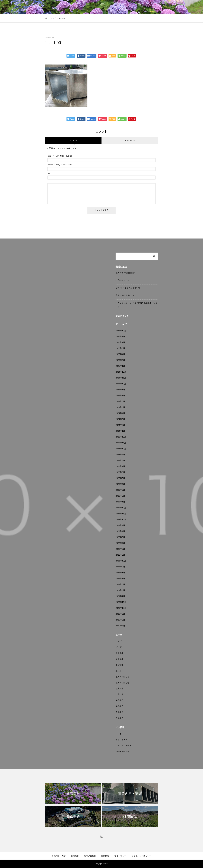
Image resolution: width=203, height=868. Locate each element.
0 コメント (73, 140)
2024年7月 (120, 395)
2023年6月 (120, 472)
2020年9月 (120, 614)
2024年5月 (120, 407)
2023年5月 (120, 478)
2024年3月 (120, 419)
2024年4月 (120, 413)
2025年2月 (120, 360)
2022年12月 (121, 508)
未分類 (119, 671)
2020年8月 (120, 620)
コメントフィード (123, 745)
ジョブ (119, 641)
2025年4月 (120, 354)
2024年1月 (120, 431)
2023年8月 (120, 460)
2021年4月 (120, 590)
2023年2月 (120, 496)
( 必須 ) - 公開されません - (61, 165)
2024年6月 (120, 401)
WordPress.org (122, 751)
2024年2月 (120, 425)
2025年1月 (120, 366)
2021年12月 (121, 561)
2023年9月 (120, 455)
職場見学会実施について (126, 295)
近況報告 (119, 712)
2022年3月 (120, 549)
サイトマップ (120, 856)
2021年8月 (120, 573)
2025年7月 (120, 342)
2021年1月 (120, 596)
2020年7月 (120, 626)
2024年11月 (121, 378)
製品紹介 (119, 700)
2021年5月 (120, 584)
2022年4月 (120, 543)
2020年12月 (121, 602)
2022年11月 (121, 514)
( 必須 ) (60, 156)
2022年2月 (120, 555)
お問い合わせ (90, 856)
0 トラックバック (130, 140)
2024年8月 (120, 390)
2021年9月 (120, 567)
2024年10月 (121, 384)
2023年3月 (120, 490)
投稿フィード (121, 740)
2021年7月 (120, 578)
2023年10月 (121, 449)
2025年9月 (120, 336)
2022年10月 (121, 519)
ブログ (119, 647)
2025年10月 (121, 331)
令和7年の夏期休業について (128, 288)
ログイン (119, 734)
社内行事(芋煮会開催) (125, 273)
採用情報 (119, 653)
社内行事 (119, 689)
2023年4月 (120, 484)
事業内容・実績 (59, 856)
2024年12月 (121, 372)
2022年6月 (120, 537)
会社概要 (75, 856)
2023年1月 (120, 502)
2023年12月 (121, 437)
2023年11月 (121, 443)
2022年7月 (120, 531)
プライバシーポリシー (141, 856)
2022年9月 (120, 525)
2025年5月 (120, 348)
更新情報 (119, 665)
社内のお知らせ (122, 280)
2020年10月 (121, 608)
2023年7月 (120, 466)
